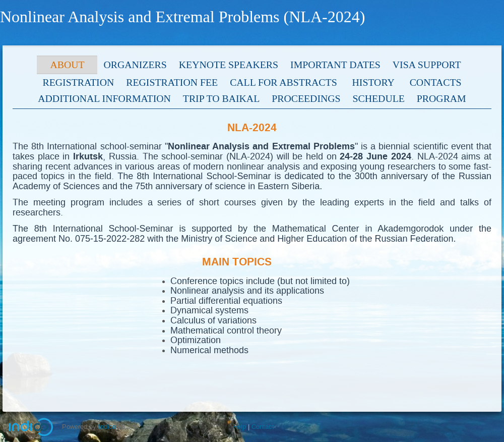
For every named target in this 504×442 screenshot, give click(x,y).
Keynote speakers (229, 65)
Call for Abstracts (283, 82)
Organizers (135, 65)
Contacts (436, 82)
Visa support (427, 65)
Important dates (335, 65)
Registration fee (172, 82)
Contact (263, 427)
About (67, 65)
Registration (79, 82)
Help (239, 427)
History (373, 82)
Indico (107, 427)
